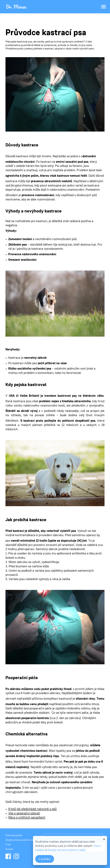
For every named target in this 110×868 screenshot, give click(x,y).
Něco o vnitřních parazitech (27, 818)
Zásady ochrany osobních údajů (20, 840)
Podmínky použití (14, 835)
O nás (8, 845)
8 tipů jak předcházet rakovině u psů (32, 809)
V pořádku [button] (45, 859)
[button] (104, 838)
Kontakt (9, 849)
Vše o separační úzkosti (24, 813)
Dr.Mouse (17, 7)
